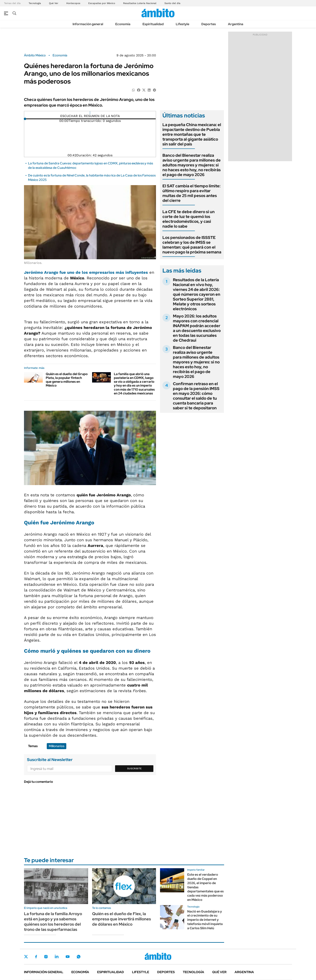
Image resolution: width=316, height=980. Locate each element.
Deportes (209, 24)
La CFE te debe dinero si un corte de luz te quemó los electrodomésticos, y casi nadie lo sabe (189, 219)
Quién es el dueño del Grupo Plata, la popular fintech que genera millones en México (67, 380)
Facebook (36, 957)
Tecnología (35, 3)
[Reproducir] (90, 113)
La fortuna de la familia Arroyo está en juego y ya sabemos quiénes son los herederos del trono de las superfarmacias (53, 922)
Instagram (46, 957)
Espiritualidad (153, 24)
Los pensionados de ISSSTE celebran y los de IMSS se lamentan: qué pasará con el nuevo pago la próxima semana (192, 245)
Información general (88, 24)
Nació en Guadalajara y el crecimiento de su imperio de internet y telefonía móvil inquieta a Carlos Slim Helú (205, 920)
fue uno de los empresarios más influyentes (86, 272)
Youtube (68, 957)
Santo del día (172, 3)
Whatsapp (79, 957)
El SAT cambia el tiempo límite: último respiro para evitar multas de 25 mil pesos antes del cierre (191, 193)
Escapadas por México (102, 3)
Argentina (236, 24)
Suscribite (134, 768)
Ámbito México (35, 55)
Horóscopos (73, 3)
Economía (123, 24)
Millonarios (57, 746)
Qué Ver (54, 3)
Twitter (26, 957)
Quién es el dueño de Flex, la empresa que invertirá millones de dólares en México (122, 919)
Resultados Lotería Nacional (140, 3)
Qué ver (219, 972)
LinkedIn (57, 957)
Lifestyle (182, 24)
